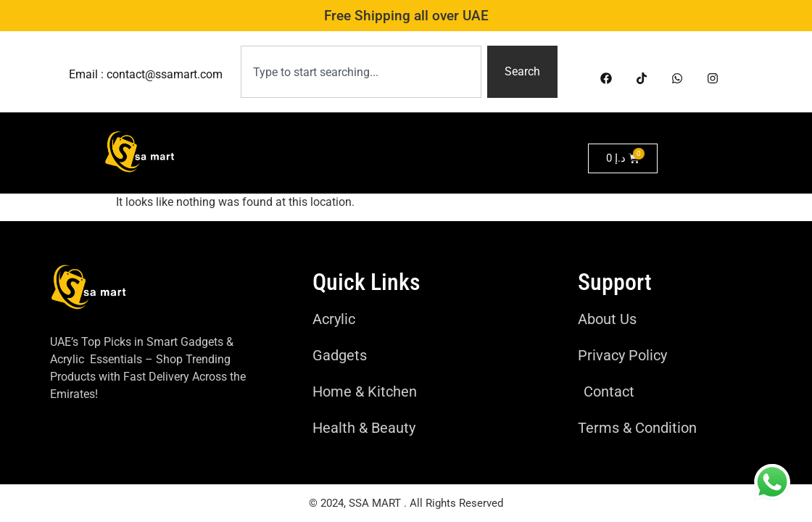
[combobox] (361, 72)
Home (263, 144)
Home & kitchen (414, 144)
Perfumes (407, 178)
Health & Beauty (315, 178)
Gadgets (325, 144)
